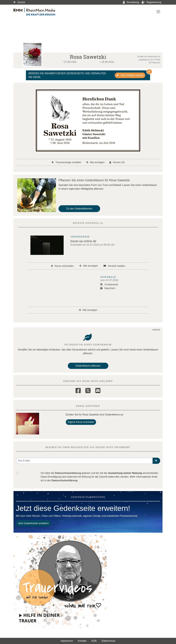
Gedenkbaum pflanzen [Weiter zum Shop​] (88, 366)
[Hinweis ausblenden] (149, 72)
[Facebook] (78, 390)
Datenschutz (108, 641)
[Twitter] (88, 390)
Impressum (67, 641)
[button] (156, 461)
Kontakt (82, 641)
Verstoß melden (114, 266)
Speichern (108, 288)
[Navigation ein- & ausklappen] (158, 12)
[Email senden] (84, 461)
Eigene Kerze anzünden (81, 422)
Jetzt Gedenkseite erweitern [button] (33, 523)
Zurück (19, 2)
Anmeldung (131, 2)
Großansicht (109, 284)
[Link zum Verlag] (40, 12)
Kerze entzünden (62, 266)
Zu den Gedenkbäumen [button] (79, 209)
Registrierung (151, 2)
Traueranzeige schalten (66, 162)
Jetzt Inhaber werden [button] (130, 75)
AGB (94, 641)
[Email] (98, 390)
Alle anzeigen (95, 162)
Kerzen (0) (117, 162)
